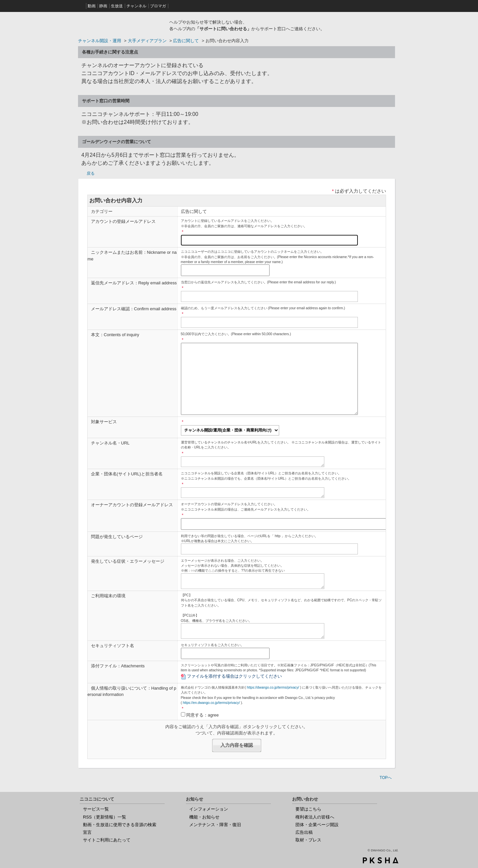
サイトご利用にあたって (107, 840)
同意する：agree (202, 715)
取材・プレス (308, 840)
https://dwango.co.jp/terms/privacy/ (273, 687)
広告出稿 (304, 832)
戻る (91, 173)
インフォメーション (209, 809)
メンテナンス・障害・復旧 (215, 825)
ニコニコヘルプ (121, 25)
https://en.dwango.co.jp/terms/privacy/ (211, 703)
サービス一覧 (96, 809)
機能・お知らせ (204, 817)
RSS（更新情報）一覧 (105, 817)
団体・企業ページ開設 (317, 825)
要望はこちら (308, 809)
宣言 (87, 832)
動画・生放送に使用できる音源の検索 (120, 825)
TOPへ (386, 778)
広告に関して (186, 41)
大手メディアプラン (147, 41)
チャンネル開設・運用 (100, 41)
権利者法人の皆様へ (315, 817)
